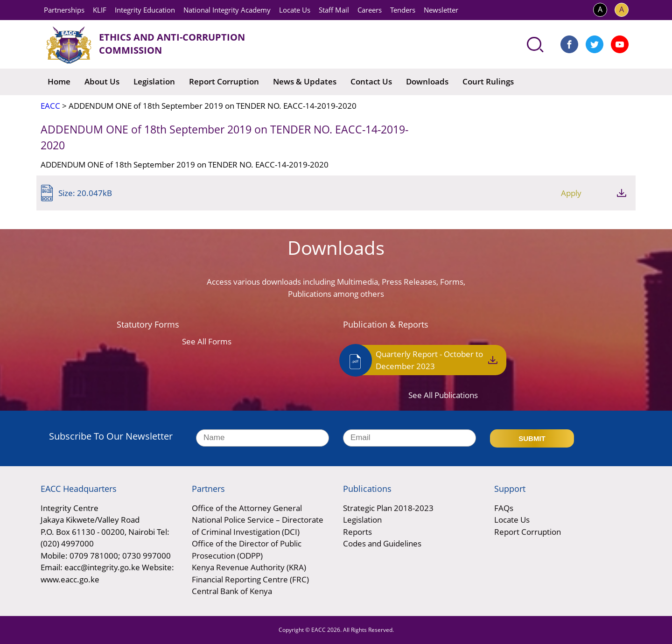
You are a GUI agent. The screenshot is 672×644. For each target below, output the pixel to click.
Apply (571, 193)
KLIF (100, 10)
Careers (370, 10)
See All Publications (443, 395)
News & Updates (305, 81)
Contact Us (371, 81)
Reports (357, 532)
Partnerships (64, 10)
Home (59, 81)
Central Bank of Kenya (232, 591)
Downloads (427, 81)
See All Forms (207, 341)
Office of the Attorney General (247, 508)
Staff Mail (334, 10)
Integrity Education (145, 10)
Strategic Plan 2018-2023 (388, 508)
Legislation (154, 81)
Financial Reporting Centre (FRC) (250, 579)
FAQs (504, 508)
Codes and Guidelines (382, 543)
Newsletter (441, 10)
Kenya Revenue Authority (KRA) (249, 567)
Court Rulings (488, 81)
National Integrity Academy (227, 10)
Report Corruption (224, 81)
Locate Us (295, 10)
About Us (102, 81)
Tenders (403, 10)
